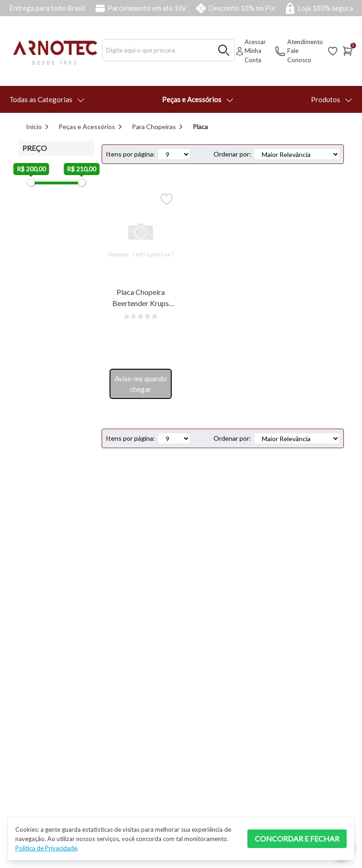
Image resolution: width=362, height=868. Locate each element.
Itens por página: (130, 154)
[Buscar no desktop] (224, 50)
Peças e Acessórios (87, 127)
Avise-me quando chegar (141, 384)
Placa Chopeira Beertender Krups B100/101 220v (141, 298)
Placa (200, 127)
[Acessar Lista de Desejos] (333, 51)
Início (34, 127)
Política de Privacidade (46, 848)
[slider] (31, 183)
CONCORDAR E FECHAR (297, 839)
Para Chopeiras (154, 127)
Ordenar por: (232, 154)
